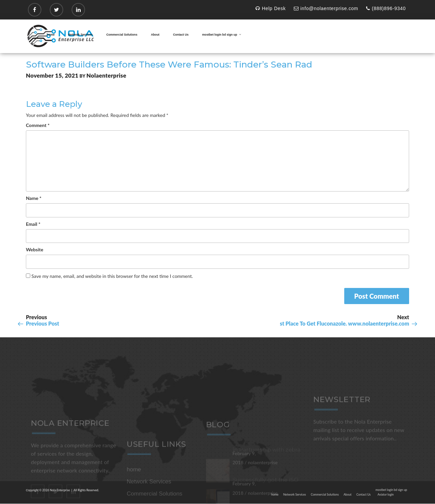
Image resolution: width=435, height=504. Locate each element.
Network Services (81, 35)
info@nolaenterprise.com (326, 8)
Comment (38, 125)
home (51, 35)
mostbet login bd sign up (222, 35)
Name (34, 198)
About (155, 35)
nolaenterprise (106, 75)
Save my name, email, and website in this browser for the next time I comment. (112, 276)
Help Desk (271, 8)
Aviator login (386, 494)
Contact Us (181, 35)
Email (33, 224)
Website (35, 249)
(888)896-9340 (386, 8)
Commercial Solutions (122, 35)
